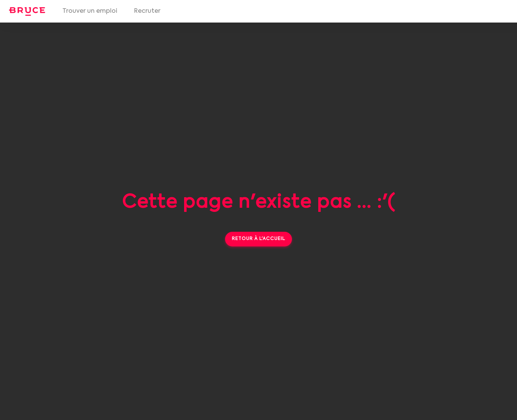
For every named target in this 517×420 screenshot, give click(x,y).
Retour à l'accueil (258, 239)
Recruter (147, 11)
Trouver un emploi (90, 11)
